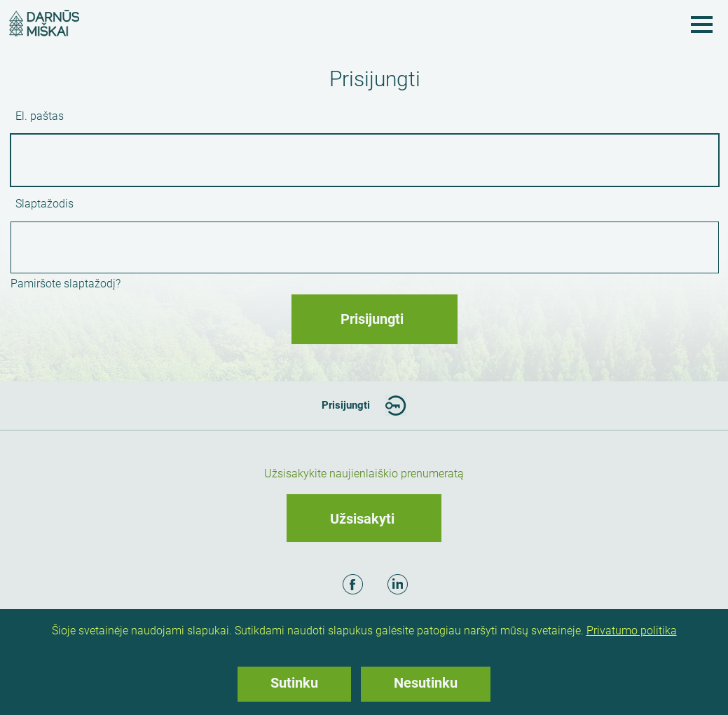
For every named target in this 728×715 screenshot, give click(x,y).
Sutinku (294, 683)
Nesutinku (426, 683)
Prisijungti (346, 405)
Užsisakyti (362, 519)
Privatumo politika (632, 631)
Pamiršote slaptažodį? (66, 284)
